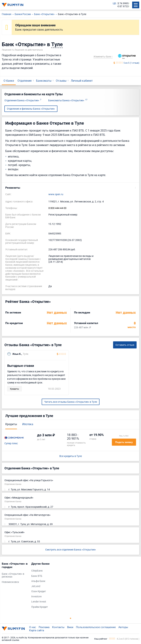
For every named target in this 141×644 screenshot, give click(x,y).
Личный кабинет (82, 81)
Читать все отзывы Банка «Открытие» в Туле (71, 402)
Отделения (25, 81)
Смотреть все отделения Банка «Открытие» (71, 550)
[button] (70, 188)
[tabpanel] (15, 574)
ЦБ (114, 3)
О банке (9, 81)
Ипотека (28, 424)
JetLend (36, 586)
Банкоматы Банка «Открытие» (68, 100)
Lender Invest (39, 602)
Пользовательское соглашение (96, 627)
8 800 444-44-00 (57, 208)
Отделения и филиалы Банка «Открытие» (31, 109)
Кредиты (11, 424)
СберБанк (37, 571)
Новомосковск (10, 582)
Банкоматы (44, 81)
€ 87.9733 (123, 6)
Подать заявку (124, 442)
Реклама (44, 627)
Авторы (123, 627)
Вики (70, 627)
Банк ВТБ (37, 576)
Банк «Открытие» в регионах (13, 575)
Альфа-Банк (38, 581)
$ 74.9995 (123, 3)
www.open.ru (56, 194)
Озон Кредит (39, 591)
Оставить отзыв (125, 345)
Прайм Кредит (40, 607)
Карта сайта (37, 630)
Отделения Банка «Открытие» (23, 100)
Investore (36, 597)
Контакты (58, 627)
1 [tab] (70, 618)
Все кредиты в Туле (71, 456)
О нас (33, 627)
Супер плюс (11, 443)
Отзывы (61, 81)
